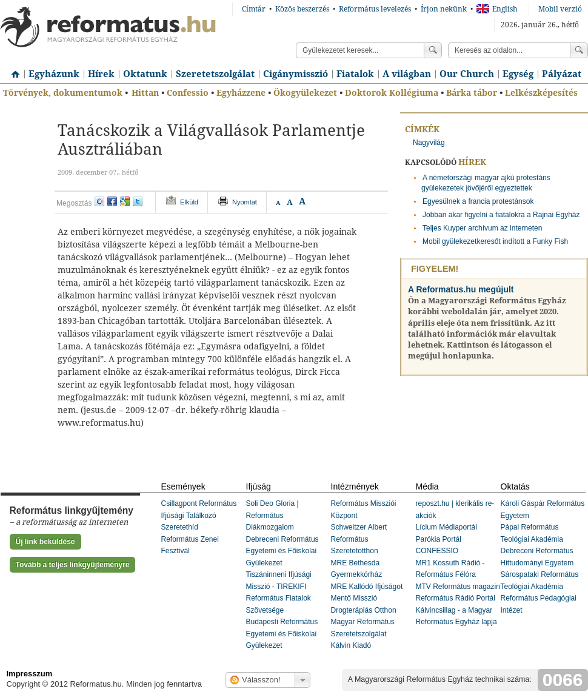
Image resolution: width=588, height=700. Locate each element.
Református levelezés (375, 9)
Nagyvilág (429, 143)
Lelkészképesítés (541, 93)
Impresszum (30, 674)
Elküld (189, 202)
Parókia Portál (439, 539)
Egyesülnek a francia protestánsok (478, 201)
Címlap (12, 70)
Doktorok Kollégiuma (392, 93)
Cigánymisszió (296, 74)
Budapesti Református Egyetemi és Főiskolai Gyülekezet (282, 634)
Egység (518, 74)
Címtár (254, 9)
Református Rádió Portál (456, 598)
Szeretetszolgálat (215, 74)
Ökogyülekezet (305, 93)
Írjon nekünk (444, 9)
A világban (407, 74)
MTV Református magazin (458, 587)
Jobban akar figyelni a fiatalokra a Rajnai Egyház (501, 215)
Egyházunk (54, 74)
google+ (125, 201)
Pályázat (562, 74)
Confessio (188, 93)
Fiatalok (355, 74)
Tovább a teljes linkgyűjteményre (73, 565)
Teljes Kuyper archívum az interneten (482, 228)
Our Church (467, 74)
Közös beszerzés (302, 9)
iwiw (99, 201)
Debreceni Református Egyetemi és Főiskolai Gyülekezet (282, 551)
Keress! (579, 50)
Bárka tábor (472, 93)
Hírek (101, 74)
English (497, 9)
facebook (112, 201)
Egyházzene (241, 93)
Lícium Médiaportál (446, 527)
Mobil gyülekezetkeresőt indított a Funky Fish (495, 241)
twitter (138, 201)
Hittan (145, 93)
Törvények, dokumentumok (63, 93)
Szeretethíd (180, 527)
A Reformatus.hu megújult (461, 289)
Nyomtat (245, 202)
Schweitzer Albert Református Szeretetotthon (359, 539)
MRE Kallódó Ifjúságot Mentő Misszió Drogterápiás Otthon (367, 598)
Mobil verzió (560, 9)
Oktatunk (145, 74)
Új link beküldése (45, 542)
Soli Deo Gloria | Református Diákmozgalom (272, 515)
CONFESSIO (437, 551)
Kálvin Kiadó (351, 645)
